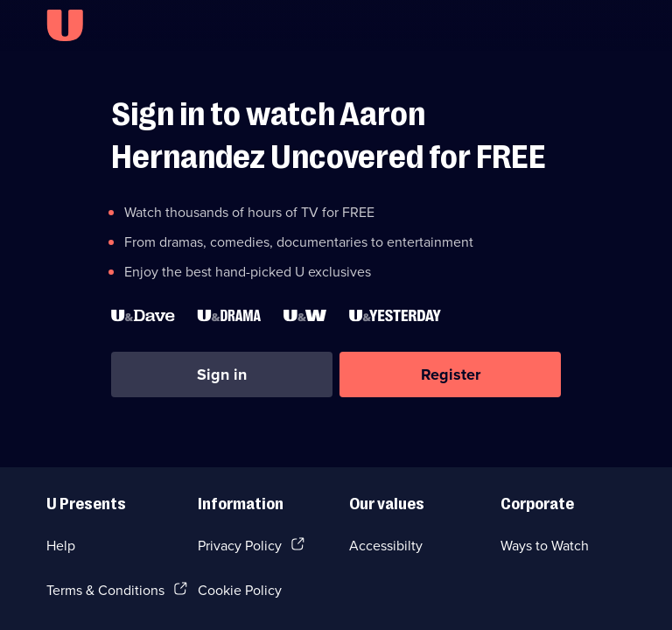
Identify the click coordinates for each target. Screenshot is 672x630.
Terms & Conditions (105, 590)
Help (61, 545)
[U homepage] (65, 25)
